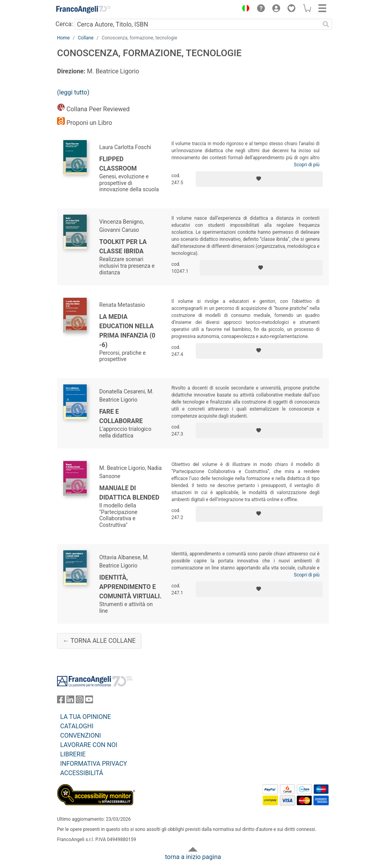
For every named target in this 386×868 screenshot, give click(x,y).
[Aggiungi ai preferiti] (259, 179)
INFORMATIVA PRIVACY (94, 764)
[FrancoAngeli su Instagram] (80, 701)
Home (63, 38)
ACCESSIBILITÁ (82, 773)
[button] (244, 9)
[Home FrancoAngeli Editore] (84, 9)
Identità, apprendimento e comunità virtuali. (130, 587)
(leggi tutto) (73, 92)
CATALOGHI (77, 726)
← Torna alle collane (99, 641)
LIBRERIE (73, 754)
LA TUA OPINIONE (86, 717)
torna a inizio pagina (193, 857)
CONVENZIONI (80, 735)
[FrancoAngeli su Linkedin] (70, 701)
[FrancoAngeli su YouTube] (89, 701)
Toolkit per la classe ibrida (123, 246)
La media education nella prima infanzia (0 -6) (127, 331)
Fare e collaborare (121, 416)
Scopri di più (307, 165)
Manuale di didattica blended (129, 493)
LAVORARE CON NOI (89, 745)
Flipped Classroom (118, 164)
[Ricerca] (326, 24)
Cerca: (64, 24)
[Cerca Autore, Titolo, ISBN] (197, 24)
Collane (86, 38)
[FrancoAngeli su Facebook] (61, 701)
